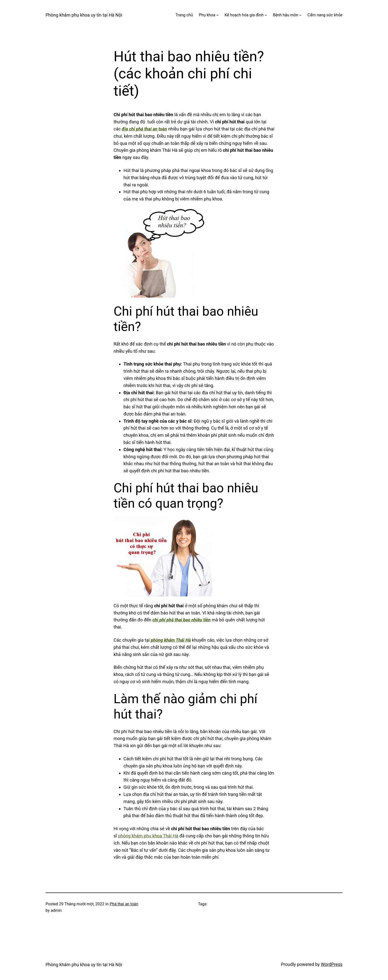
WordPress (332, 964)
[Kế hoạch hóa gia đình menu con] (266, 15)
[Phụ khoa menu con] (218, 15)
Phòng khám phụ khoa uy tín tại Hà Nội (84, 15)
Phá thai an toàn (124, 904)
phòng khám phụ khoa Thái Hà (148, 836)
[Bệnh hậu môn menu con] (300, 15)
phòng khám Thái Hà (171, 640)
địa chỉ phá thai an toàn (144, 129)
